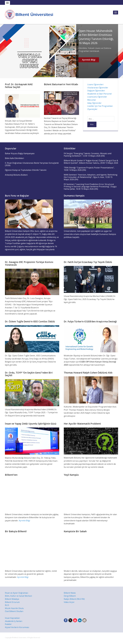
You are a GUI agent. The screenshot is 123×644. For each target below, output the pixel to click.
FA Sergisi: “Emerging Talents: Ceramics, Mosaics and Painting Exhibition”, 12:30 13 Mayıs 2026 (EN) (88, 155)
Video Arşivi (69, 602)
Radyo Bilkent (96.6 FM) (74, 599)
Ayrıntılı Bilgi (89, 60)
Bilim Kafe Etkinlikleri (14, 158)
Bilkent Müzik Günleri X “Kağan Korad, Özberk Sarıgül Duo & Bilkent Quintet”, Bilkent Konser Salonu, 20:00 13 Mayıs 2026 (91, 162)
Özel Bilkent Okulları (14, 611)
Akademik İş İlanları (14, 621)
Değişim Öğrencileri (96, 91)
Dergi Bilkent (70, 596)
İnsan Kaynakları (12, 618)
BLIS (7, 605)
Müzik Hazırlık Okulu (14, 608)
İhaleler (8, 624)
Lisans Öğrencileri (95, 84)
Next (120, 51)
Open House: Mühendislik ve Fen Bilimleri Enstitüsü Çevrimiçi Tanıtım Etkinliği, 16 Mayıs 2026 (96, 37)
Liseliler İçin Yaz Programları (100, 106)
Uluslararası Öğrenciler (98, 88)
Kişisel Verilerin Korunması (17, 627)
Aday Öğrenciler (94, 103)
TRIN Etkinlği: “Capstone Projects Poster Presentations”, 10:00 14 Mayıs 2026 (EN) (89, 169)
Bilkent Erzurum (12, 602)
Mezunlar (92, 100)
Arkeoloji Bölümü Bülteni (16, 175)
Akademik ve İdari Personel (99, 94)
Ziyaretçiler (92, 109)
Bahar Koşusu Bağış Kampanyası (20, 153)
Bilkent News (70, 593)
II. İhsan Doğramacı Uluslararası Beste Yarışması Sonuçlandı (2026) (32, 164)
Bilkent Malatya (12, 599)
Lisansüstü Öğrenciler (97, 97)
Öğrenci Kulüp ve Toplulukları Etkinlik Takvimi (26, 170)
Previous (3, 51)
